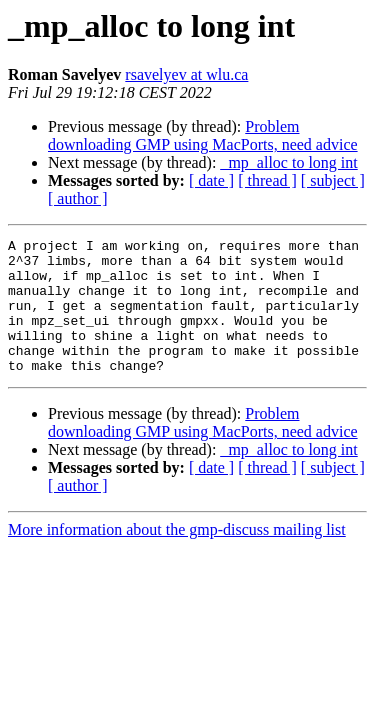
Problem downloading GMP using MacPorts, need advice (203, 135)
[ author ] (78, 198)
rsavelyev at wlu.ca (186, 74)
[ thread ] (267, 180)
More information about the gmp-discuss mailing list (177, 556)
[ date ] (211, 180)
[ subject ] (333, 180)
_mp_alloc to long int (288, 162)
